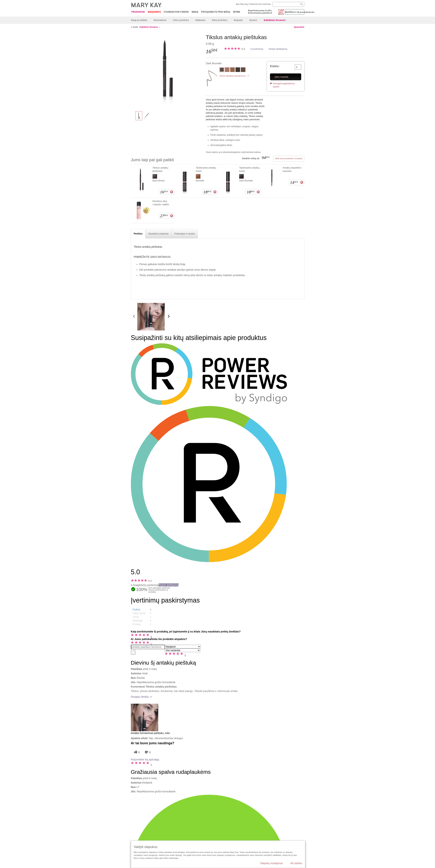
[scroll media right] (169, 317)
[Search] (288, 4)
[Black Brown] (238, 70)
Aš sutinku (296, 863)
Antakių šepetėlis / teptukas (292, 169)
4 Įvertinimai (257, 49)
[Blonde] (227, 70)
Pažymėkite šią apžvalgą (145, 759)
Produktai (138, 12)
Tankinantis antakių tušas (206, 169)
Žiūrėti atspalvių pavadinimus (233, 76)
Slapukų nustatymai (271, 863)
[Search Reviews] (148, 647)
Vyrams (253, 20)
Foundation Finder (176, 12)
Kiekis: (275, 66)
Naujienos (154, 12)
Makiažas (200, 20)
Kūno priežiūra (220, 20)
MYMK (237, 12)
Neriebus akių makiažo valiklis (161, 203)
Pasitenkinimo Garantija (260, 4)
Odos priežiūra (181, 20)
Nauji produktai (139, 20)
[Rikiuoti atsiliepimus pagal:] (183, 647)
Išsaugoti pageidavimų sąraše (284, 85)
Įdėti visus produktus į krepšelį (289, 158)
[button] (145, 610)
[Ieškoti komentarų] (133, 652)
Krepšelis (295, 12)
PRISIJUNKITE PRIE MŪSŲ (216, 12)
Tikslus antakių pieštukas (160, 169)
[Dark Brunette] (167, 71)
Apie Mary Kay (242, 4)
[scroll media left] (134, 317)
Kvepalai (238, 20)
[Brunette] (243, 70)
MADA (195, 12)
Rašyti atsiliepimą (278, 49)
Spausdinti (299, 27)
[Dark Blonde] (232, 70)
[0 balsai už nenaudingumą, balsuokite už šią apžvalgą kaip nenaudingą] (147, 752)
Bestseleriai (160, 20)
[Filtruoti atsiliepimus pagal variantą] (183, 650)
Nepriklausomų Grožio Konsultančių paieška (260, 12)
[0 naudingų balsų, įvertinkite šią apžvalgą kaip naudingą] (136, 752)
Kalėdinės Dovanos (275, 20)
